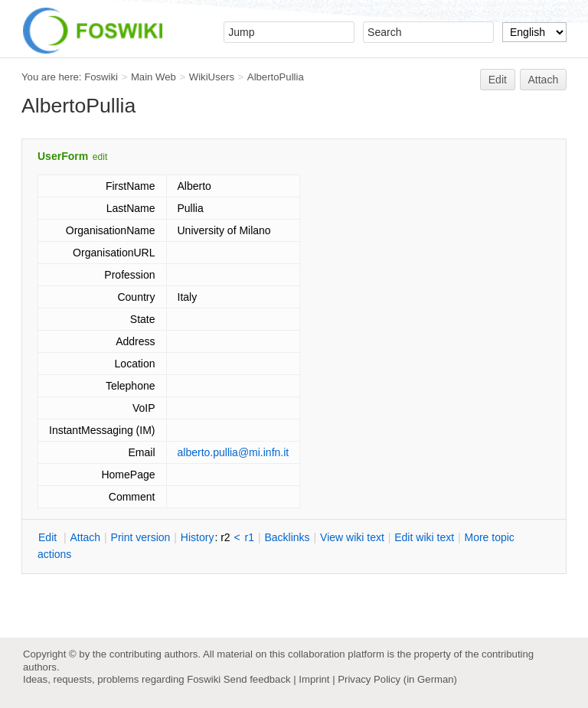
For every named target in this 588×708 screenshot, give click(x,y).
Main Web (154, 77)
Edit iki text (424, 537)
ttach (85, 537)
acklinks (287, 537)
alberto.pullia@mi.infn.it (234, 452)
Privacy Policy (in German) (397, 679)
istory (198, 537)
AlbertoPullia (276, 77)
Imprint (314, 679)
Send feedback (257, 679)
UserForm (63, 156)
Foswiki (101, 77)
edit (100, 157)
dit (49, 537)
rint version (141, 537)
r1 (250, 537)
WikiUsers (212, 77)
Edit (498, 80)
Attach (544, 80)
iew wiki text (352, 537)
